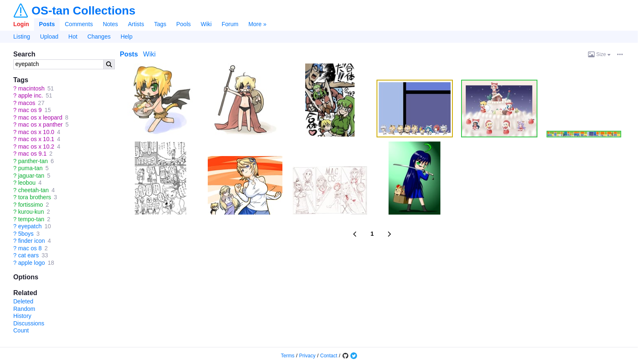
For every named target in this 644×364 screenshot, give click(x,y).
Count (21, 330)
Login (21, 24)
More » (258, 24)
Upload (49, 37)
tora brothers (35, 197)
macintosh (32, 88)
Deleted (23, 301)
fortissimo (31, 205)
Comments (79, 24)
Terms (288, 356)
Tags (160, 24)
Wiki (206, 24)
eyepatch (30, 226)
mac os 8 (30, 248)
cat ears (29, 255)
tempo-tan (31, 219)
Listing (22, 37)
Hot (73, 37)
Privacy (307, 356)
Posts (47, 24)
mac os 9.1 (32, 154)
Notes (111, 24)
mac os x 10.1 (36, 139)
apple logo (32, 263)
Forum (230, 24)
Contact (329, 356)
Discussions (29, 323)
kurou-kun (31, 212)
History (22, 316)
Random (24, 309)
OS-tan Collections (83, 11)
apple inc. (31, 95)
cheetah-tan (34, 190)
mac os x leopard (40, 117)
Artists (136, 24)
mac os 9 (30, 110)
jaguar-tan (31, 176)
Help (127, 37)
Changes (99, 37)
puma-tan (30, 168)
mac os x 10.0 (36, 132)
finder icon (32, 241)
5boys (26, 234)
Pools (183, 24)
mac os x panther (40, 125)
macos (27, 103)
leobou (27, 183)
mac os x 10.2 (36, 147)
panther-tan (33, 161)
